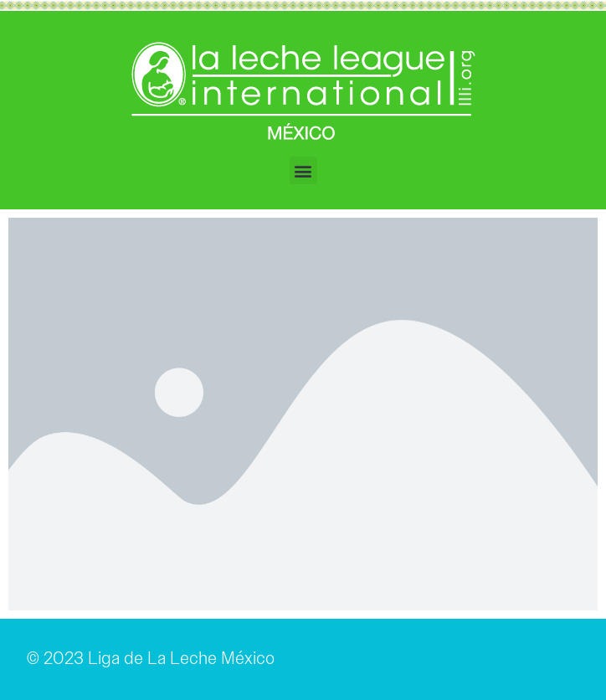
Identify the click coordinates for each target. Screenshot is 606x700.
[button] (303, 170)
